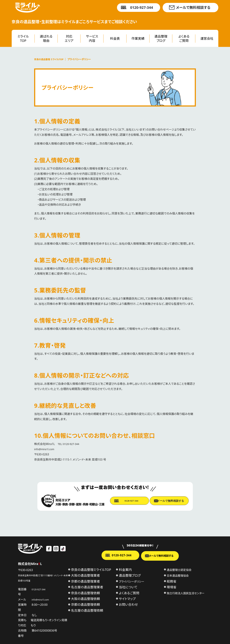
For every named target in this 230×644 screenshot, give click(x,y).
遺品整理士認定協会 (179, 569)
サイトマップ (127, 598)
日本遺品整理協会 (178, 575)
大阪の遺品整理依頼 (85, 598)
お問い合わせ (128, 604)
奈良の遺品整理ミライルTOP (91, 569)
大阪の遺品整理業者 (85, 575)
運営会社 (207, 38)
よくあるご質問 (184, 38)
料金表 (115, 38)
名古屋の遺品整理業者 (87, 587)
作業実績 (138, 38)
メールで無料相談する (193, 7)
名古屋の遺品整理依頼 (87, 610)
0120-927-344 (142, 7)
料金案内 (125, 569)
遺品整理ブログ (161, 38)
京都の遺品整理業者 (85, 581)
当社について (128, 587)
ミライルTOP (23, 38)
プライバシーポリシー (131, 581)
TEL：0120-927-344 (70, 444)
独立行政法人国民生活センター (186, 593)
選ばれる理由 (46, 38)
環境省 (172, 587)
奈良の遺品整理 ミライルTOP (50, 59)
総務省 (172, 581)
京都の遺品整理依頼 (85, 604)
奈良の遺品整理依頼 (85, 592)
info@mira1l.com (46, 449)
